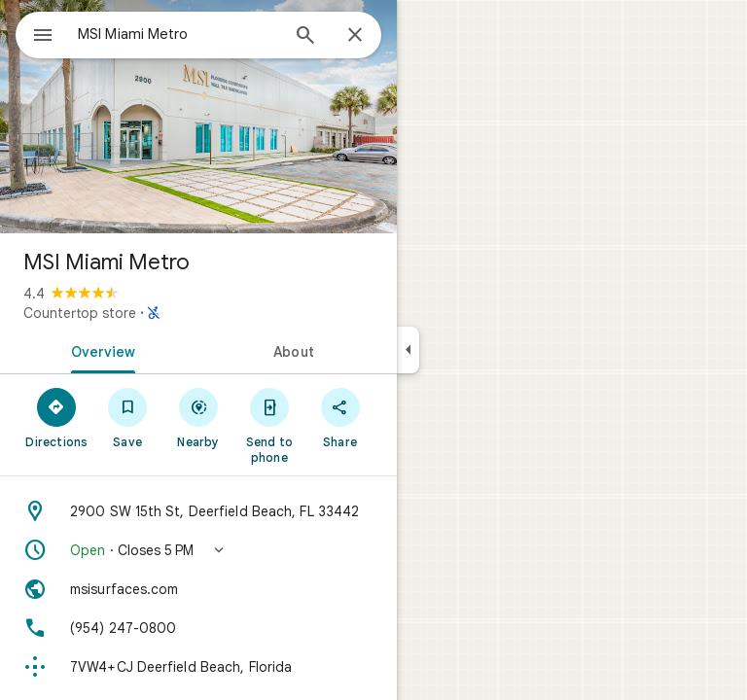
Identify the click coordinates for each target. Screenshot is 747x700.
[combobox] (178, 34)
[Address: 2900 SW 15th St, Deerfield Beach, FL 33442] (198, 511)
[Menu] (43, 37)
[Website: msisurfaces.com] (198, 589)
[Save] (128, 417)
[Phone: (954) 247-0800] (198, 628)
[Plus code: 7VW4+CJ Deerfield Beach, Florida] (198, 667)
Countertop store (80, 313)
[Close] (355, 36)
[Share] (340, 417)
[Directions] (57, 417)
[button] (198, 550)
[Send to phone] (269, 425)
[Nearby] (199, 417)
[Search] (305, 37)
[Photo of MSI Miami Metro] (198, 117)
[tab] (99, 350)
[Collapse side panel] (408, 350)
